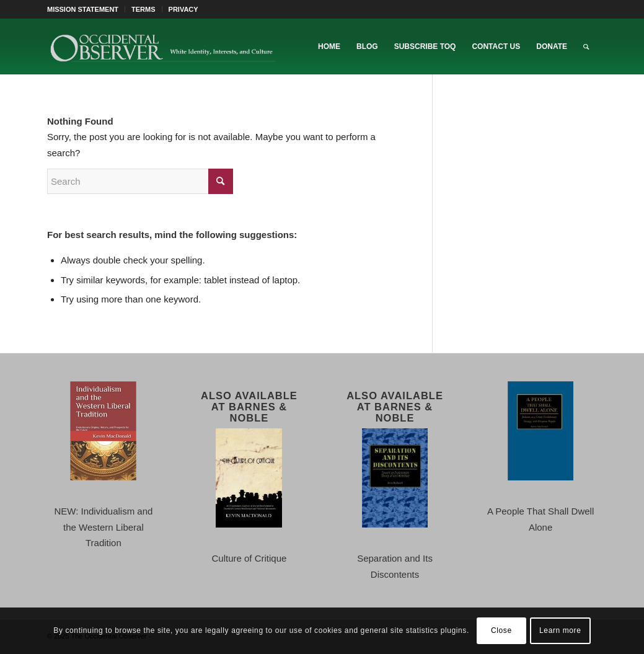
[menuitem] (86, 9)
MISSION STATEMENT (83, 9)
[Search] (586, 46)
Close (501, 630)
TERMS (143, 9)
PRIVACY (183, 9)
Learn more (560, 630)
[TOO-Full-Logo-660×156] (162, 46)
